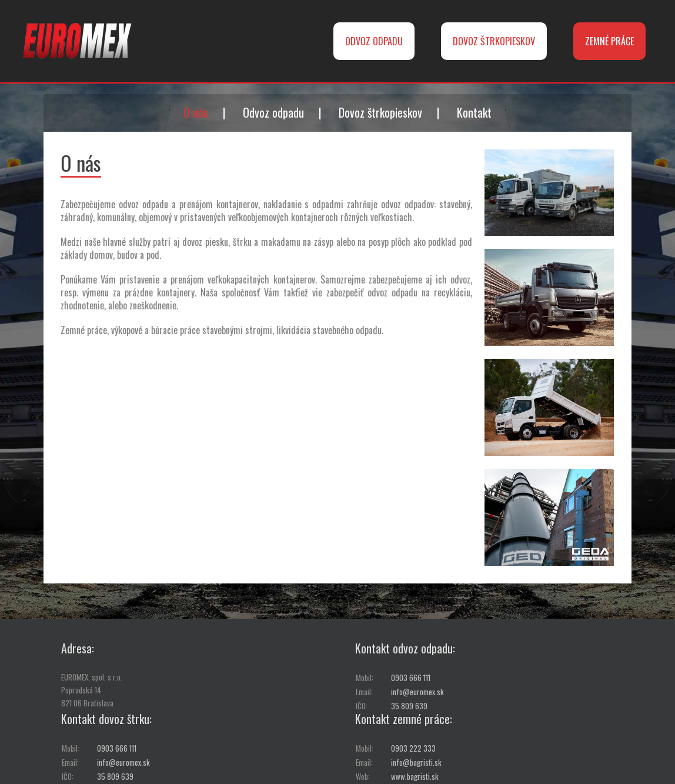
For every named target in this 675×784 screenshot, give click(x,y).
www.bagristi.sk (415, 776)
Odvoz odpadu (273, 112)
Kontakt (474, 112)
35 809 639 (409, 706)
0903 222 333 (413, 748)
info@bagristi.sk (416, 762)
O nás (196, 112)
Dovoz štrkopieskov (380, 112)
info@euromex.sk (417, 692)
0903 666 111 (411, 678)
